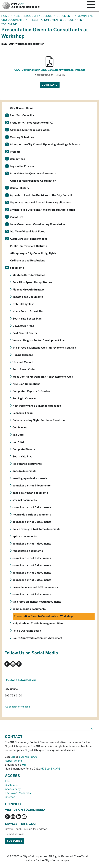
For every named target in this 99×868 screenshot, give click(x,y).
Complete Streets (24, 449)
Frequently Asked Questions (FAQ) (31, 123)
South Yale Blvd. (23, 457)
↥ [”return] (92, 730)
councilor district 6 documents (32, 565)
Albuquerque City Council (33, 16)
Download (50, 85)
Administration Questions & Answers (33, 173)
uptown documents (25, 536)
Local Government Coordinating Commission (37, 224)
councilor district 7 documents (32, 594)
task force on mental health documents (37, 602)
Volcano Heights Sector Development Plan (39, 340)
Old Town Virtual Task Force (28, 232)
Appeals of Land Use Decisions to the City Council (41, 195)
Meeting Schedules (22, 137)
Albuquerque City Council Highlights (33, 253)
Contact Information (20, 680)
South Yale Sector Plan (27, 319)
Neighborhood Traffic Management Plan (38, 623)
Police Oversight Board (27, 631)
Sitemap (10, 797)
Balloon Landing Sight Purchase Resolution (39, 420)
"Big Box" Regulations (26, 384)
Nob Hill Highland (24, 304)
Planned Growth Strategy (29, 290)
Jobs (8, 781)
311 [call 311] (13, 757)
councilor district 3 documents (32, 522)
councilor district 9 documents (32, 573)
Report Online (13, 761)
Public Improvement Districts (29, 246)
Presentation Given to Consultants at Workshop (43, 616)
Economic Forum (23, 413)
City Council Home (22, 108)
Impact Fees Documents (28, 297)
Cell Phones (20, 427)
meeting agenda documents (30, 478)
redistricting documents (28, 551)
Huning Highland (23, 355)
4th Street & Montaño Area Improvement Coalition (44, 348)
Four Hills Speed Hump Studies (32, 282)
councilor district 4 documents (32, 544)
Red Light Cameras (24, 398)
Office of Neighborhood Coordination (33, 181)
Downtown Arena (23, 326)
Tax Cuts (18, 435)
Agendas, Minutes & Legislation (30, 130)
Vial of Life (16, 217)
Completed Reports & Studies (31, 391)
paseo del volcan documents (30, 493)
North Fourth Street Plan (28, 311)
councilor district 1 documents (31, 486)
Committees (17, 159)
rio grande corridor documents (32, 515)
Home (5, 16)
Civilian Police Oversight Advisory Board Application (42, 210)
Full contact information (17, 707)
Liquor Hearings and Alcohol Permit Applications (40, 202)
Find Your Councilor (22, 115)
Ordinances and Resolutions (28, 261)
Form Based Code (24, 369)
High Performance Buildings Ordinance (37, 406)
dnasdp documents (24, 471)
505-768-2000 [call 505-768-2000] (28, 757)
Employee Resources (18, 793)
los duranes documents (27, 464)
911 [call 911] (24, 765)
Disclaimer (11, 785)
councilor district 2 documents (32, 558)
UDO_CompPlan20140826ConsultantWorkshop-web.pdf (50, 70)
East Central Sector (25, 333)
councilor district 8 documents (32, 580)
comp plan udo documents (29, 609)
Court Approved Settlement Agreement (37, 638)
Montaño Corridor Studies (29, 275)
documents (65, 16)
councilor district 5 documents (32, 507)
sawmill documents (25, 500)
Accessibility (13, 789)
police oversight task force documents (36, 529)
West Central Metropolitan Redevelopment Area (43, 377)
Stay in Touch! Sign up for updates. (26, 829)
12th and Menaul (23, 362)
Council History (19, 188)
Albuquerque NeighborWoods (29, 239)
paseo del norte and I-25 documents (35, 587)
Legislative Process (22, 166)
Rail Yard (18, 442)
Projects (15, 152)
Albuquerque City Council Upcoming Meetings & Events (45, 144)
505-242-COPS (51, 769)
